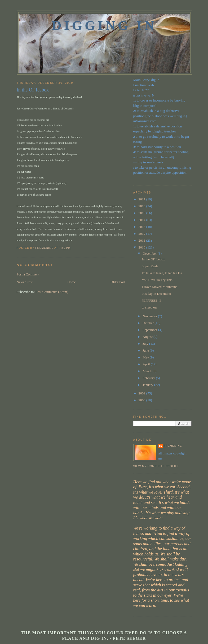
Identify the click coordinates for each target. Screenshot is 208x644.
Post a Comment (28, 274)
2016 (142, 206)
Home (72, 282)
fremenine (173, 446)
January (148, 385)
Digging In (104, 25)
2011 (142, 240)
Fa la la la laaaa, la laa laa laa (162, 273)
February (149, 378)
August (148, 337)
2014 (142, 220)
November (150, 316)
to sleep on (149, 307)
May (146, 357)
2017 (142, 199)
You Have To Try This (157, 280)
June (146, 350)
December (150, 253)
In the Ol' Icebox (153, 259)
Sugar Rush (150, 266)
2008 (142, 400)
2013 (142, 227)
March (147, 371)
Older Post (118, 282)
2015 (142, 213)
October (149, 323)
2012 (142, 234)
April (147, 364)
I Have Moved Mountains (160, 287)
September (150, 330)
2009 (142, 393)
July (146, 344)
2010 (142, 247)
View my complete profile (156, 466)
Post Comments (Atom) (52, 292)
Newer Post (25, 282)
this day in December (156, 294)
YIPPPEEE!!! (151, 300)
